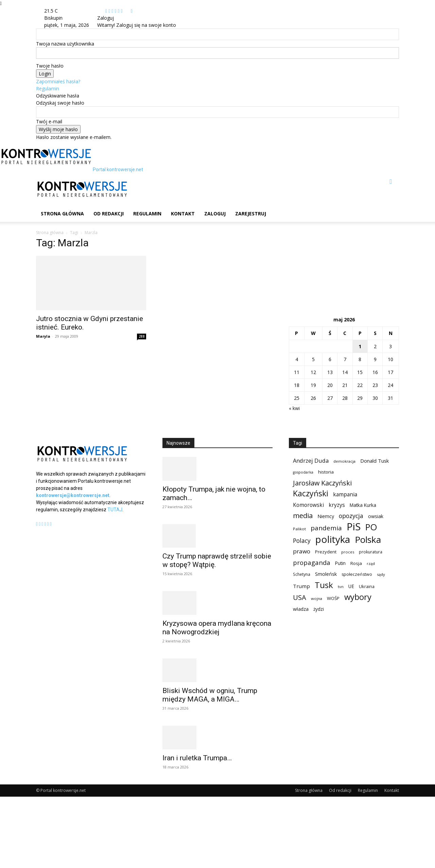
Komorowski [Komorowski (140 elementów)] (308, 505)
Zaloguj (215, 214)
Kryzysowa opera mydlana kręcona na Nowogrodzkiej (217, 628)
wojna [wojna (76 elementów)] (317, 598)
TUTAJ (115, 510)
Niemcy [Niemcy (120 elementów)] (326, 516)
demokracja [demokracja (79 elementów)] (344, 461)
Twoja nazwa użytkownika (65, 44)
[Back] (132, 11)
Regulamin (48, 88)
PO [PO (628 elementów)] (371, 527)
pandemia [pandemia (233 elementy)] (326, 528)
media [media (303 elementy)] (303, 516)
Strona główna (62, 214)
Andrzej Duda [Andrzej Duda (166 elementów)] (311, 460)
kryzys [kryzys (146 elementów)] (337, 505)
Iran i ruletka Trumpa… (197, 758)
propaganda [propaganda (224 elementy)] (312, 562)
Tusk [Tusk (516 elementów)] (324, 585)
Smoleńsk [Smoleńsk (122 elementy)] (326, 574)
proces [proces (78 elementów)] (348, 552)
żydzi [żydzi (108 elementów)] (319, 609)
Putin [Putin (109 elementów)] (340, 563)
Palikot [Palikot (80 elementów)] (299, 529)
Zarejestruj (251, 214)
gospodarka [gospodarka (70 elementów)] (303, 472)
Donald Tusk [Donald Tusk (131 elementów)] (375, 461)
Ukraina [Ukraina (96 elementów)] (367, 586)
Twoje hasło (50, 66)
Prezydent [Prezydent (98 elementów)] (326, 552)
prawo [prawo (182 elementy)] (302, 551)
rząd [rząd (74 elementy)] (371, 563)
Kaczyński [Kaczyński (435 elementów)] (311, 493)
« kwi (294, 408)
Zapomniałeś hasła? (58, 81)
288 (142, 336)
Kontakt (183, 214)
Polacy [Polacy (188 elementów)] (302, 541)
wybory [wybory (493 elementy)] (358, 597)
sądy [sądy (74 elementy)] (381, 574)
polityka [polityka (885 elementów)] (333, 539)
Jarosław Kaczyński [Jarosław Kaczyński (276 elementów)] (322, 483)
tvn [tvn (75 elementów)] (341, 587)
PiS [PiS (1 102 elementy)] (354, 527)
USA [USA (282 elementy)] (300, 597)
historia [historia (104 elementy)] (326, 472)
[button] (391, 182)
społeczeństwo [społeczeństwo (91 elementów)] (357, 574)
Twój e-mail (49, 121)
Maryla (43, 336)
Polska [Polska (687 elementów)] (368, 540)
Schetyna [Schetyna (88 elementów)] (302, 574)
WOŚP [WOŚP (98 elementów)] (333, 598)
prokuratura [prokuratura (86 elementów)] (371, 552)
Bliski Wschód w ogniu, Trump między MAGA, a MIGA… (210, 695)
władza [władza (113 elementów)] (301, 609)
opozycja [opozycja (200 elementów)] (351, 516)
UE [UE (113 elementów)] (351, 586)
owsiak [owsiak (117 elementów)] (376, 516)
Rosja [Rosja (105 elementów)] (356, 563)
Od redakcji (109, 214)
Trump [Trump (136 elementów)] (301, 586)
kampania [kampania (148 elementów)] (345, 494)
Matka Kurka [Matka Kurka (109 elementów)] (363, 505)
